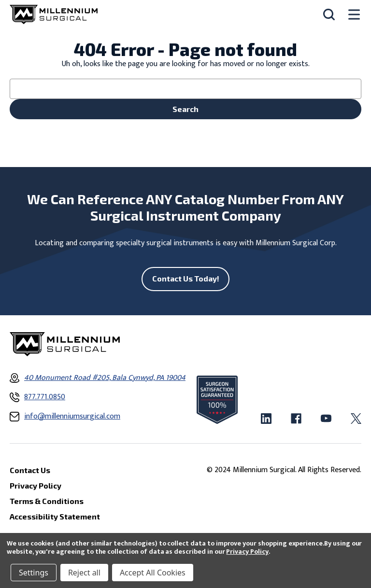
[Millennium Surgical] (54, 14)
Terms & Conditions (47, 501)
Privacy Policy (247, 552)
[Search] (329, 14)
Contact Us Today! (186, 278)
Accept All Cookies (153, 573)
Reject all (84, 573)
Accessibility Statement (55, 516)
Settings (34, 573)
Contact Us (30, 470)
